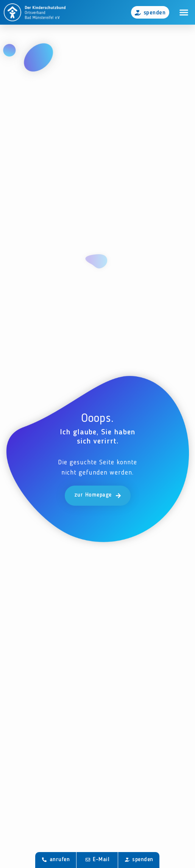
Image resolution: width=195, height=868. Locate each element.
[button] (184, 13)
